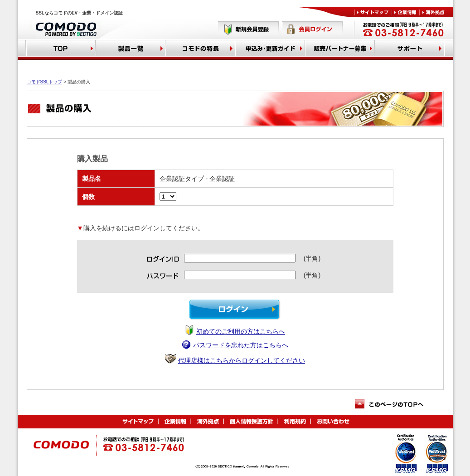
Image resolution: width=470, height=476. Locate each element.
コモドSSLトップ (45, 82)
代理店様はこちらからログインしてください (242, 360)
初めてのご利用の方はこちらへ (241, 331)
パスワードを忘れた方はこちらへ (241, 345)
